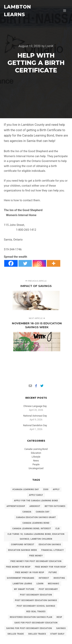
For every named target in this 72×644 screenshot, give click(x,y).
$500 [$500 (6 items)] (46, 489)
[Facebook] (11, 263)
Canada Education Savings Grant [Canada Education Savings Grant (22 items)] (36, 517)
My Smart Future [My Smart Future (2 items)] (24, 589)
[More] (54, 263)
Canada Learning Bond (36, 449)
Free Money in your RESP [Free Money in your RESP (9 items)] (30, 572)
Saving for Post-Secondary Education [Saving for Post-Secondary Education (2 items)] (29, 628)
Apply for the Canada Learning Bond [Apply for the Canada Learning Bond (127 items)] (36, 501)
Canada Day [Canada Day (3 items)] (43, 512)
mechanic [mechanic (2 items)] (53, 584)
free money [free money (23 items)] (36, 556)
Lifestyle (36, 457)
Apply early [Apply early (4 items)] (36, 495)
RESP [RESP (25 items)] (59, 617)
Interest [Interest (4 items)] (44, 578)
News (36, 461)
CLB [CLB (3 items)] (58, 529)
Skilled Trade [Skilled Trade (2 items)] (16, 634)
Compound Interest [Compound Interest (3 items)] (23, 545)
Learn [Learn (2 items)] (40, 584)
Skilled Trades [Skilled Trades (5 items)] (37, 634)
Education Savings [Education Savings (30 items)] (50, 545)
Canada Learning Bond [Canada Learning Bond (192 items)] (36, 523)
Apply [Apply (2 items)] (56, 489)
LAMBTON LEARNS (17, 11)
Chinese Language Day (35, 406)
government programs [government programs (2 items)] (21, 578)
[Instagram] (39, 263)
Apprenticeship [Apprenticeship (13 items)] (16, 506)
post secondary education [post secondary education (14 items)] (36, 595)
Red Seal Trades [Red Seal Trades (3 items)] (36, 612)
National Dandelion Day (35, 425)
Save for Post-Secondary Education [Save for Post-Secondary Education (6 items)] (36, 623)
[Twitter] (25, 263)
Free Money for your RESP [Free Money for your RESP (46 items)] (50, 567)
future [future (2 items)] (53, 572)
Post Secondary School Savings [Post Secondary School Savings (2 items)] (36, 606)
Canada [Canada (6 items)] (27, 512)
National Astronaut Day (35, 416)
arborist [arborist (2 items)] (35, 506)
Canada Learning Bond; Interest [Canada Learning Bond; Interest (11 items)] (32, 529)
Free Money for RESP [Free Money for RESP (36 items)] (18, 567)
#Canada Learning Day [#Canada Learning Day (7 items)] (26, 489)
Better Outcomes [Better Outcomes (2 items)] (55, 506)
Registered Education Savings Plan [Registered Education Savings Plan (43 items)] (31, 617)
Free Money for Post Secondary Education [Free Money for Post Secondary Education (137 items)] (36, 561)
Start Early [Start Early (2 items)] (58, 634)
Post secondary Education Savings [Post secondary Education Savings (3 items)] (36, 600)
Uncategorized (36, 468)
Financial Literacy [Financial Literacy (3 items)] (53, 550)
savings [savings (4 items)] (61, 628)
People (36, 465)
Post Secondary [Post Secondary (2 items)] (48, 589)
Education (36, 453)
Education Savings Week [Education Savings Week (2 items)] (22, 550)
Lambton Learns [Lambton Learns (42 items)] (22, 584)
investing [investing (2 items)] (59, 578)
